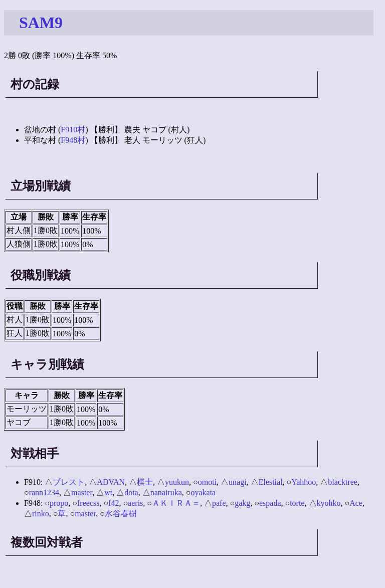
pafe (219, 503)
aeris (135, 503)
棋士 (145, 482)
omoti (207, 482)
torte (297, 503)
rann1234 (44, 493)
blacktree (343, 482)
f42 (114, 503)
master (82, 493)
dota (131, 493)
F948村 (73, 140)
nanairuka (166, 493)
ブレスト (69, 482)
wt (108, 493)
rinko (41, 514)
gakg (242, 503)
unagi (238, 482)
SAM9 (41, 23)
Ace (356, 503)
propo (59, 503)
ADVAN (111, 482)
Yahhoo (304, 482)
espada (270, 503)
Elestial (271, 482)
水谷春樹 (121, 514)
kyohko (329, 503)
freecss (88, 503)
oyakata (203, 493)
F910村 (73, 130)
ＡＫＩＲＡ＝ (176, 503)
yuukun (177, 482)
